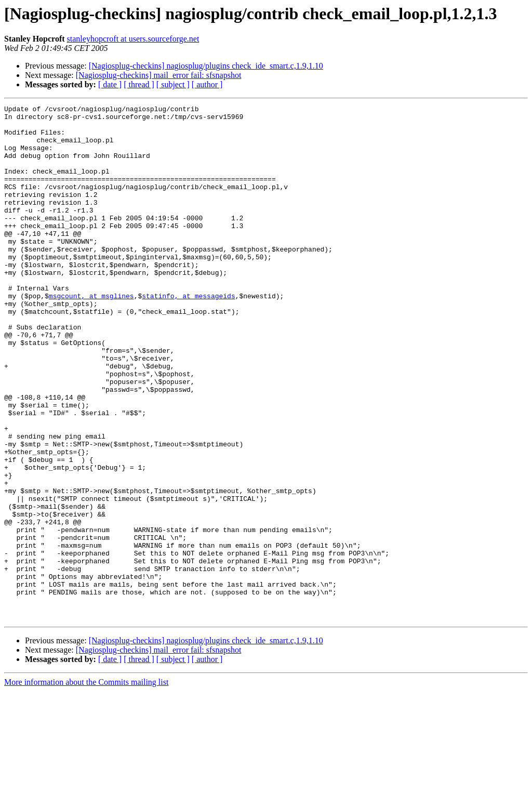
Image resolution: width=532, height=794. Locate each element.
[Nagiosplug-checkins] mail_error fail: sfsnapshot (159, 75)
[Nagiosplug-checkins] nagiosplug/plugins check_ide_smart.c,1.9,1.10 (206, 66)
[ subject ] (173, 84)
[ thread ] (139, 84)
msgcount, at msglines (91, 335)
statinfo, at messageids (188, 335)
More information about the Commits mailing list (86, 785)
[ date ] (110, 84)
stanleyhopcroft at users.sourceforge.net (133, 39)
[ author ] (207, 84)
